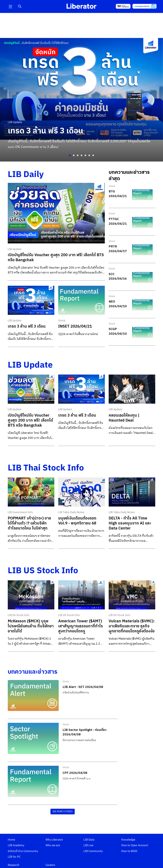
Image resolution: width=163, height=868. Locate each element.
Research (14, 865)
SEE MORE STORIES (63, 812)
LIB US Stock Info (19, 615)
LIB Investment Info (20, 512)
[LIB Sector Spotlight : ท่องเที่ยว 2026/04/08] (33, 738)
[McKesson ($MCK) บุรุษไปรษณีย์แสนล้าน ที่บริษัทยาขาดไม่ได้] (31, 595)
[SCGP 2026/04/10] (142, 332)
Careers (50, 865)
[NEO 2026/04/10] (142, 305)
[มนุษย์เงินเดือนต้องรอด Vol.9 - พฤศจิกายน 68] (81, 492)
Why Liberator (54, 840)
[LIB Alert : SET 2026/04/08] (33, 695)
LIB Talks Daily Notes (71, 512)
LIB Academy (16, 845)
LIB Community (93, 851)
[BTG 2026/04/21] (142, 195)
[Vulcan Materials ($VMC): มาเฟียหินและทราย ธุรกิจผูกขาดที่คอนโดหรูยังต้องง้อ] (132, 595)
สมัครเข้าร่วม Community (23, 851)
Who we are (53, 845)
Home (11, 840)
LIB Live (88, 845)
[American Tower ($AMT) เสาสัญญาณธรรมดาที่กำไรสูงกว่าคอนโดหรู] (81, 595)
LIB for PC (14, 857)
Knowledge (128, 840)
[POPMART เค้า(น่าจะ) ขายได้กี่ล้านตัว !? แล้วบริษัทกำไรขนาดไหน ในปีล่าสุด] (31, 492)
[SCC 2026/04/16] (142, 277)
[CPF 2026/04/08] (33, 781)
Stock (62, 321)
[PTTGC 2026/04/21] (142, 222)
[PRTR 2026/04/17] (142, 250)
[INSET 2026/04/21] (81, 300)
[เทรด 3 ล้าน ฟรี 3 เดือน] (31, 300)
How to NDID (129, 851)
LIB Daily (89, 840)
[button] (10, 6)
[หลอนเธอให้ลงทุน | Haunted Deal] (132, 389)
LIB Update (15, 249)
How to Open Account (135, 845)
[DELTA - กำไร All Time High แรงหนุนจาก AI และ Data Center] (132, 492)
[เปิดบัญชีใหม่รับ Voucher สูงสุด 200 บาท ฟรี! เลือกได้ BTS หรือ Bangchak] (56, 213)
